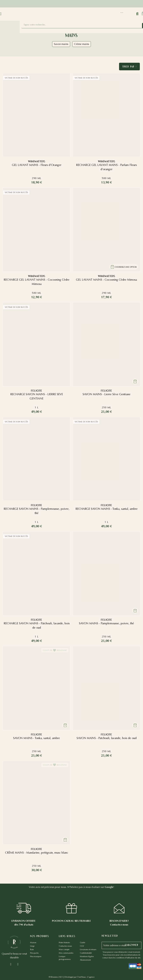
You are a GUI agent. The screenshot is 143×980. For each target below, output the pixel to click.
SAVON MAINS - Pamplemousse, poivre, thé (106, 623)
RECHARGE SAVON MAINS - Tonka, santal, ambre (107, 509)
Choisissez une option (126, 267)
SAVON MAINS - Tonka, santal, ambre (37, 738)
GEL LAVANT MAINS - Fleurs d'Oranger (37, 165)
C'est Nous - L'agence (86, 977)
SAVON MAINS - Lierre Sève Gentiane (107, 394)
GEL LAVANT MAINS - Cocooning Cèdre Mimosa (106, 280)
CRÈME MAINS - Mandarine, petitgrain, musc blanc (37, 853)
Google (109, 887)
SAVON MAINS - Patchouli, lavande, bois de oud (107, 738)
